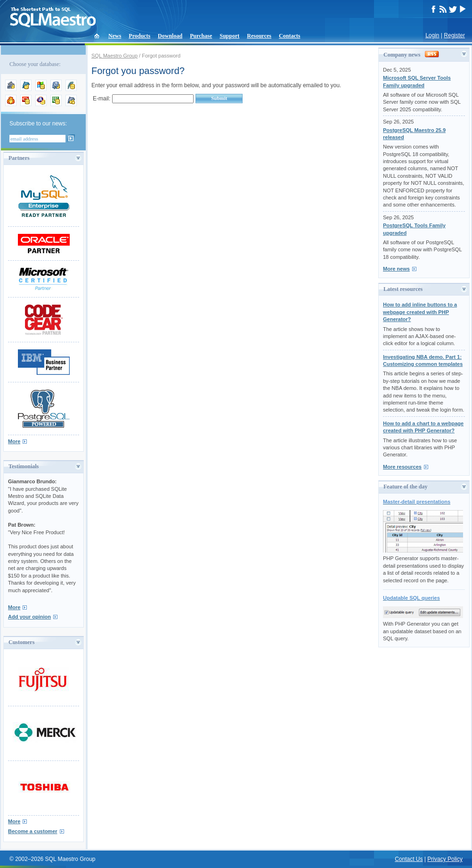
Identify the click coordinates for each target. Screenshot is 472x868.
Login (432, 35)
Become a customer (33, 831)
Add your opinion (29, 617)
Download (170, 36)
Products (139, 36)
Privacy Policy (445, 859)
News (115, 36)
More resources (402, 467)
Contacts (289, 36)
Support (229, 36)
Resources (259, 36)
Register (454, 35)
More (14, 441)
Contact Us (409, 859)
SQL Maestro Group (114, 56)
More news (396, 269)
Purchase (201, 36)
